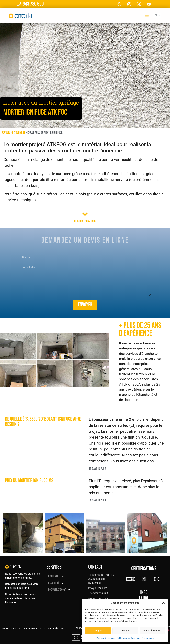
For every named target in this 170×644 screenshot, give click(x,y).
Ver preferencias (152, 631)
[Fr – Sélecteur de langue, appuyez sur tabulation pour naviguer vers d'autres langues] (157, 16)
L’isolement (19, 132)
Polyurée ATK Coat (59, 590)
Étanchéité (56, 583)
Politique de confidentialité (129, 638)
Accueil (6, 132)
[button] (163, 603)
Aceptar (98, 631)
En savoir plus (97, 469)
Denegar (125, 631)
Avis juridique (148, 638)
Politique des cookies (106, 638)
